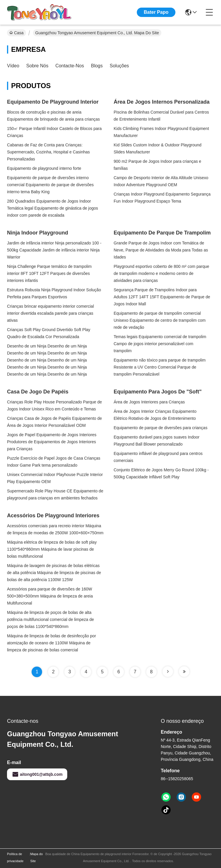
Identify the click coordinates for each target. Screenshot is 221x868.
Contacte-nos (70, 66)
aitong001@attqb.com (37, 774)
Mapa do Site (36, 857)
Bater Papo (156, 12)
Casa (17, 33)
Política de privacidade (15, 857)
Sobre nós (37, 66)
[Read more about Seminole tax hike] (168, 672)
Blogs (97, 66)
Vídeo (13, 66)
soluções (119, 66)
